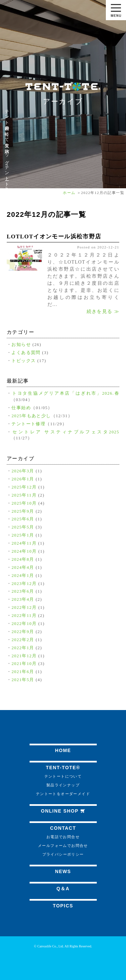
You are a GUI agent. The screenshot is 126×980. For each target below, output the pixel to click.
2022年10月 (24, 624)
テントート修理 (28, 424)
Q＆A (63, 889)
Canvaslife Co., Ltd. (51, 946)
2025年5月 (23, 527)
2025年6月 (23, 519)
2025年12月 (24, 487)
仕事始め (21, 408)
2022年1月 (23, 648)
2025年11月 (24, 495)
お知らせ (21, 345)
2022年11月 (24, 616)
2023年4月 (23, 599)
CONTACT (63, 828)
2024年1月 (23, 576)
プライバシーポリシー (63, 854)
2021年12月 (24, 656)
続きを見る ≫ (103, 311)
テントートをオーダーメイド (63, 794)
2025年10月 (24, 503)
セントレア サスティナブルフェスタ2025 (66, 432)
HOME (63, 750)
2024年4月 (23, 567)
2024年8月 (23, 559)
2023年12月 (24, 584)
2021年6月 (23, 672)
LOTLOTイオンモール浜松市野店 (54, 237)
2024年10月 (24, 551)
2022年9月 (23, 632)
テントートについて (63, 776)
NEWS (63, 871)
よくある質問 (26, 353)
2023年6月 (23, 591)
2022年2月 (23, 640)
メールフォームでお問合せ (63, 846)
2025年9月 (23, 511)
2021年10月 (24, 664)
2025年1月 (23, 535)
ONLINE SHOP (63, 811)
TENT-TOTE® (63, 768)
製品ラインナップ (63, 785)
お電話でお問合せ (63, 837)
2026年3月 (23, 471)
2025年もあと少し (31, 416)
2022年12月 (24, 607)
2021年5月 (23, 680)
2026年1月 (23, 479)
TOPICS (63, 906)
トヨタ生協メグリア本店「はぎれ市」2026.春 (66, 393)
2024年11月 (24, 543)
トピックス (24, 361)
